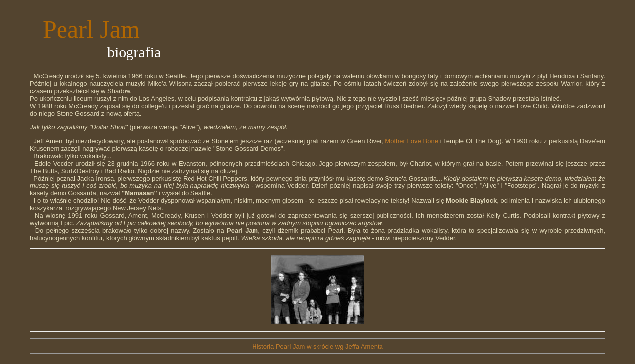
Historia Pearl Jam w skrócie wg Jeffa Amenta (317, 346)
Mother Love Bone (412, 141)
